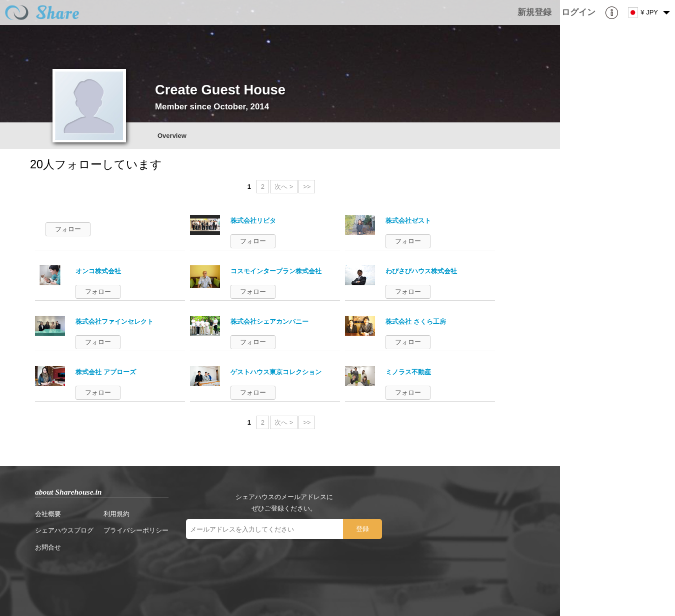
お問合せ (48, 547)
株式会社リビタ (253, 221)
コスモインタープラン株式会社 (276, 271)
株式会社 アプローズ (106, 372)
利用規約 (116, 514)
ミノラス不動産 (408, 372)
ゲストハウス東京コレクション (276, 372)
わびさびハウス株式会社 (421, 271)
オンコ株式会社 (98, 271)
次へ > (284, 187)
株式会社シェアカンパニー (269, 321)
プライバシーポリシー (136, 530)
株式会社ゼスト (408, 221)
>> (307, 187)
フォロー (68, 229)
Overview (172, 136)
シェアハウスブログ (64, 530)
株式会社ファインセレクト (114, 321)
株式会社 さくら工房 (416, 321)
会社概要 (48, 514)
